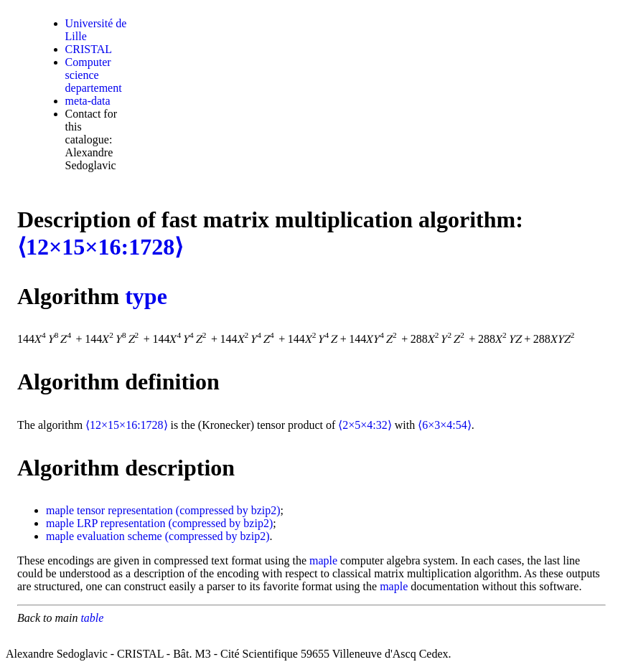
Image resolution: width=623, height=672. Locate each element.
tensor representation (125, 510)
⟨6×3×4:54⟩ (445, 425)
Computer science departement (94, 75)
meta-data (88, 101)
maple (60, 510)
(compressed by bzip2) (228, 510)
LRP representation (121, 523)
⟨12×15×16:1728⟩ (100, 247)
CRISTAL (89, 49)
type (146, 296)
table (92, 618)
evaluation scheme (120, 536)
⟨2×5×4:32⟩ (365, 425)
